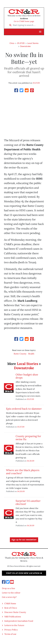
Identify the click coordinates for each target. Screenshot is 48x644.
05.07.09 (21, 43)
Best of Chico (11, 608)
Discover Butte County (15, 612)
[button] (40, 32)
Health (31, 354)
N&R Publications (13, 617)
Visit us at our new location (24, 573)
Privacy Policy (11, 630)
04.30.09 (31, 461)
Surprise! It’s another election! (28, 502)
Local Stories (33, 43)
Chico (12, 43)
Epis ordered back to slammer (24, 409)
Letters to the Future (14, 625)
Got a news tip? (9, 597)
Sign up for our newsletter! (24, 540)
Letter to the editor (11, 593)
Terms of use (10, 634)
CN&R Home (10, 603)
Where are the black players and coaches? (23, 472)
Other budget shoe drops (27, 376)
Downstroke (25, 46)
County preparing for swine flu (28, 438)
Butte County (20, 354)
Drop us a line (9, 588)
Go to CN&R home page (24, 21)
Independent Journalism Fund (19, 621)
